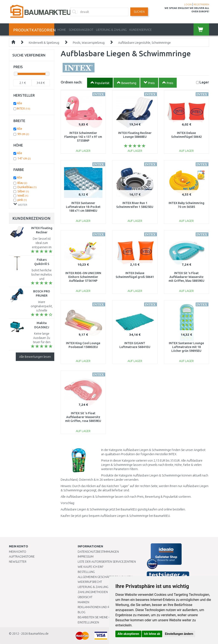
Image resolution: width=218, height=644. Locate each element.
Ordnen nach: (71, 82)
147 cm (24, 158)
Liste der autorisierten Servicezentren (107, 562)
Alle (19, 103)
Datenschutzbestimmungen (98, 552)
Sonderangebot (81, 30)
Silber (23, 191)
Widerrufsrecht (90, 582)
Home (62, 30)
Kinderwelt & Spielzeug (44, 43)
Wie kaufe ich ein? (90, 567)
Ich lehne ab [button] (152, 634)
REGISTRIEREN (201, 4)
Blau (22, 183)
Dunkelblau (27, 187)
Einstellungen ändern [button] (179, 634)
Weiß (23, 196)
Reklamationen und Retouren (100, 607)
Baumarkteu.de (39, 634)
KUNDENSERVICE (141, 30)
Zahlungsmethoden (93, 592)
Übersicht (85, 597)
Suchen (139, 12)
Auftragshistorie (22, 557)
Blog (82, 612)
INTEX (24, 109)
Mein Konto (18, 552)
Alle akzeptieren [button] (128, 634)
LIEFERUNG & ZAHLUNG (111, 30)
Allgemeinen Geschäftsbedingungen (105, 577)
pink (22, 200)
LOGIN (188, 4)
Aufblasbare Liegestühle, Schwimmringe (144, 43)
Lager (204, 82)
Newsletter (18, 562)
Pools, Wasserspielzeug (89, 43)
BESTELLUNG (86, 572)
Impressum (86, 557)
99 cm (23, 134)
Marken (83, 602)
